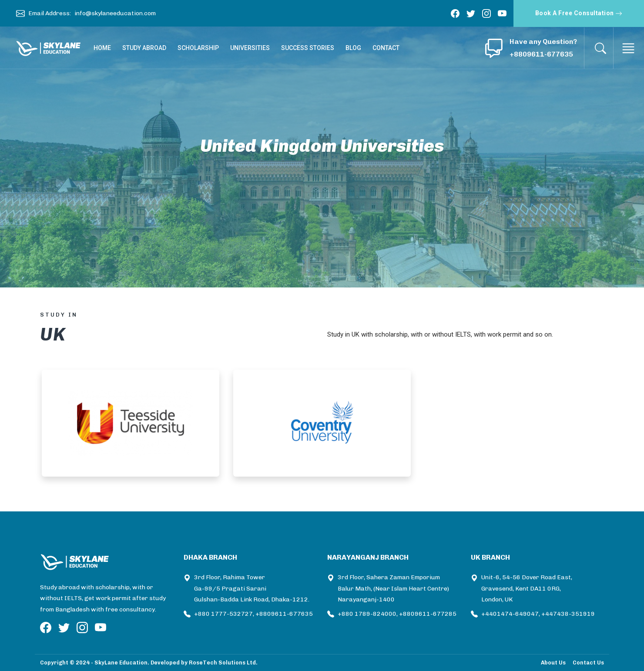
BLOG (353, 48)
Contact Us (588, 663)
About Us (553, 663)
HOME (102, 48)
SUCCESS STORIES (308, 48)
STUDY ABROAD (144, 48)
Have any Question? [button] (543, 42)
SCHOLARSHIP (198, 48)
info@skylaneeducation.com (115, 13)
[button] (494, 48)
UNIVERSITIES (250, 48)
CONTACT (386, 48)
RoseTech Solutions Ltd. (223, 663)
